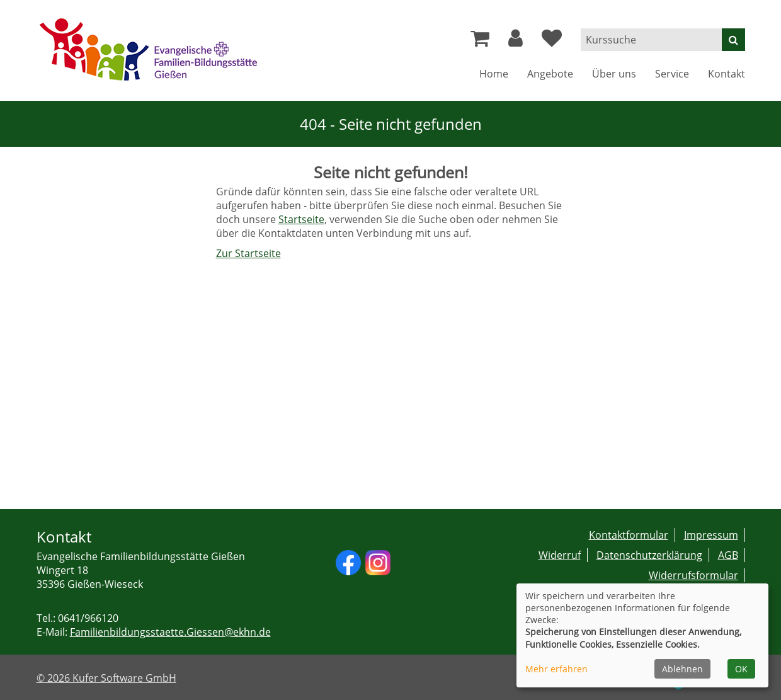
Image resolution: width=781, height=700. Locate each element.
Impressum (711, 535)
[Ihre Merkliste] (552, 42)
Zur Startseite (248, 253)
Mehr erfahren (556, 669)
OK (741, 669)
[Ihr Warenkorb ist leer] (480, 42)
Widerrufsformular (693, 575)
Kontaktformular (629, 535)
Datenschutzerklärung (649, 555)
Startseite (301, 219)
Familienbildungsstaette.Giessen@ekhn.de (170, 632)
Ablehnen (682, 669)
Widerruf (560, 555)
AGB (728, 555)
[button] (516, 42)
